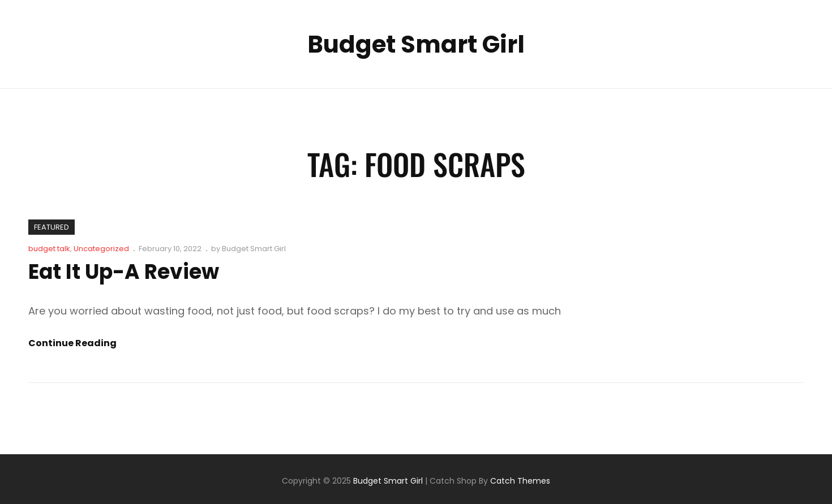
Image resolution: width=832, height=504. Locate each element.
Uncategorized (101, 249)
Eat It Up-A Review (124, 272)
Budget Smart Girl (416, 44)
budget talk (49, 249)
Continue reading (72, 343)
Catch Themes (520, 481)
